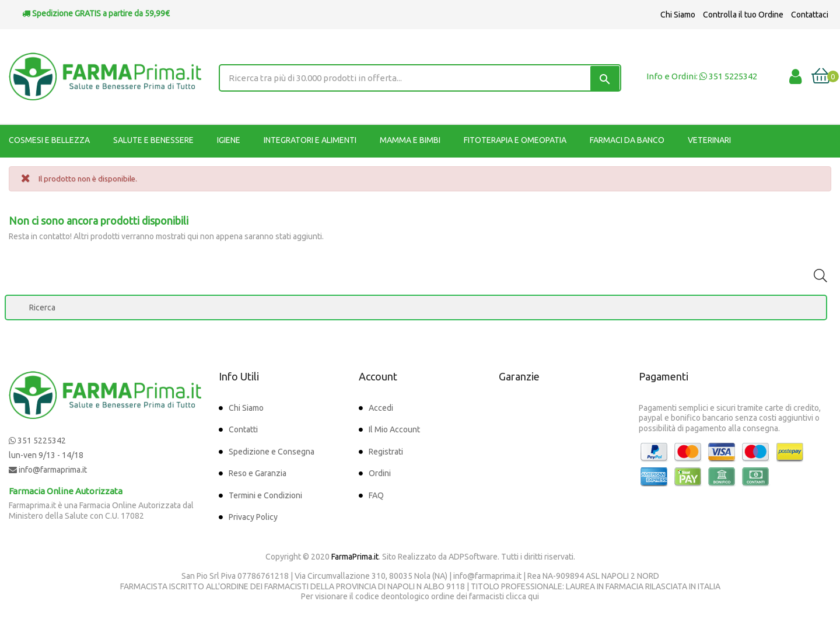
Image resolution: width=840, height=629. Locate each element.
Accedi (381, 408)
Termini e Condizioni (265, 495)
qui (533, 596)
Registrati (386, 452)
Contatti (243, 429)
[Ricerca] (416, 307)
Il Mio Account (394, 429)
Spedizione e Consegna (272, 452)
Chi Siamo (678, 15)
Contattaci (810, 15)
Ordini (380, 473)
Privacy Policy (253, 517)
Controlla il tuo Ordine (743, 15)
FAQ (376, 495)
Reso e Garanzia (258, 473)
